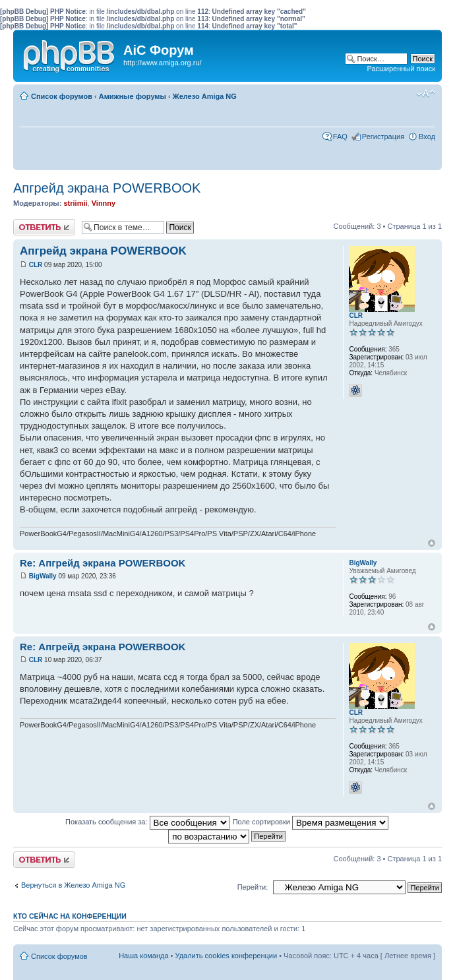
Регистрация (383, 137)
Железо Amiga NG (205, 96)
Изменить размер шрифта (426, 94)
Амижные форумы (133, 96)
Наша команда (143, 956)
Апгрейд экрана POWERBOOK (107, 188)
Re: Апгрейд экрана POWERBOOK (103, 563)
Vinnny (104, 203)
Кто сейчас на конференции (70, 916)
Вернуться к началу (432, 543)
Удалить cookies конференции (227, 956)
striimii (75, 203)
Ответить (44, 227)
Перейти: (253, 887)
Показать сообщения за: (147, 822)
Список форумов (62, 96)
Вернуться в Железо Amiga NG (73, 885)
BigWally (43, 576)
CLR (36, 265)
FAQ (340, 137)
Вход (427, 137)
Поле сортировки (311, 822)
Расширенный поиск (401, 69)
